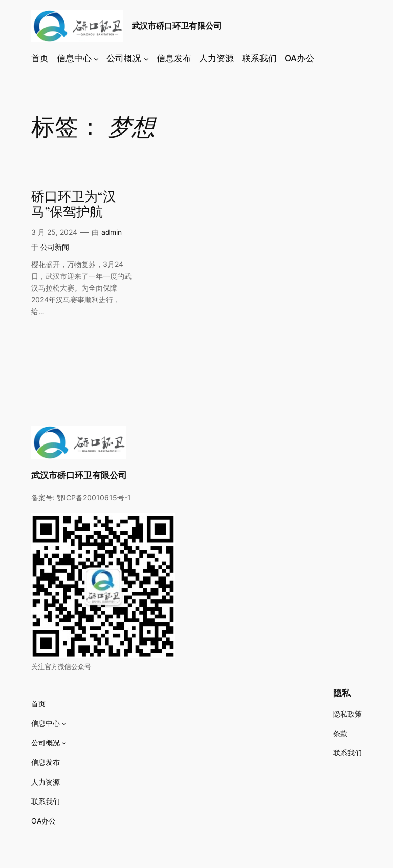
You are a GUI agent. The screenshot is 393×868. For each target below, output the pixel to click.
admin (112, 232)
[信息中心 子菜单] (96, 58)
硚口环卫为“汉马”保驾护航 (74, 205)
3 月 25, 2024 (54, 232)
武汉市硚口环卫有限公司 (177, 26)
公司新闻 (55, 247)
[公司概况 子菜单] (146, 58)
